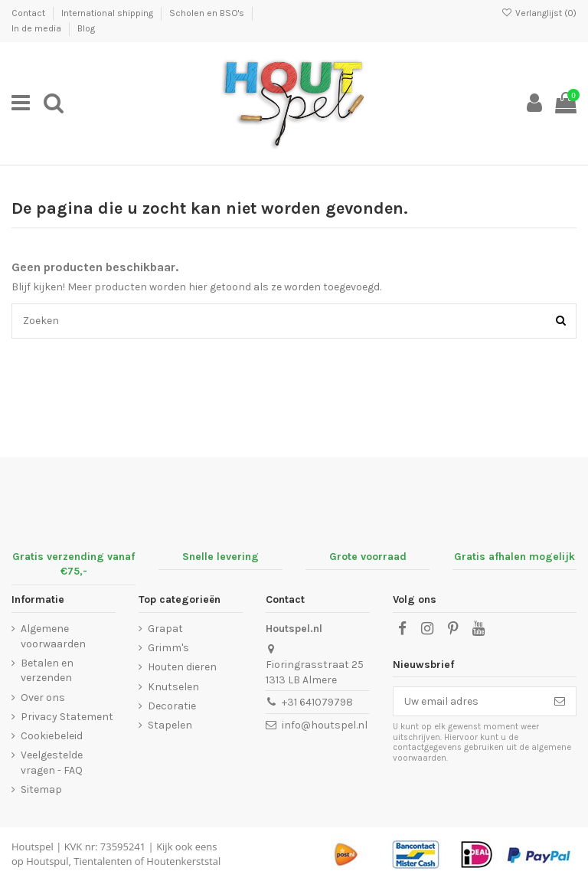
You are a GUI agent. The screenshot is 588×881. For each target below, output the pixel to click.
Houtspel (33, 847)
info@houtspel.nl (325, 725)
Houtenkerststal (183, 861)
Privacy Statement (67, 717)
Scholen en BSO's (208, 13)
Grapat (165, 629)
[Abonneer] (560, 702)
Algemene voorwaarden (53, 636)
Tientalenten (103, 861)
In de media (38, 28)
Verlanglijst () (539, 13)
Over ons (43, 698)
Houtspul (47, 861)
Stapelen (170, 725)
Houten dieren (182, 667)
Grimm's (168, 648)
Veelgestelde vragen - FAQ (52, 763)
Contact (29, 13)
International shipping (108, 13)
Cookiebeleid (52, 736)
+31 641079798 (317, 702)
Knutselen (173, 687)
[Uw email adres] (469, 702)
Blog (86, 28)
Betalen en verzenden (47, 671)
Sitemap (41, 789)
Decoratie (172, 706)
